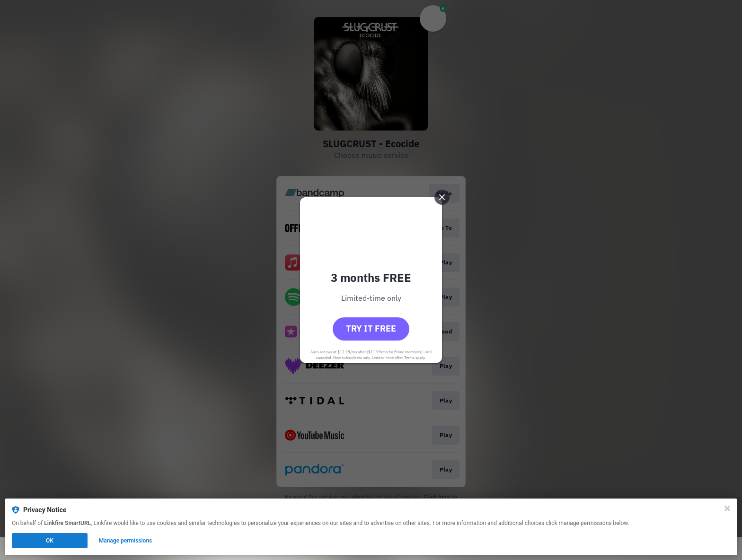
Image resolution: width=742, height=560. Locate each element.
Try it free (371, 328)
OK (50, 541)
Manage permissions (126, 541)
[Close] (727, 508)
